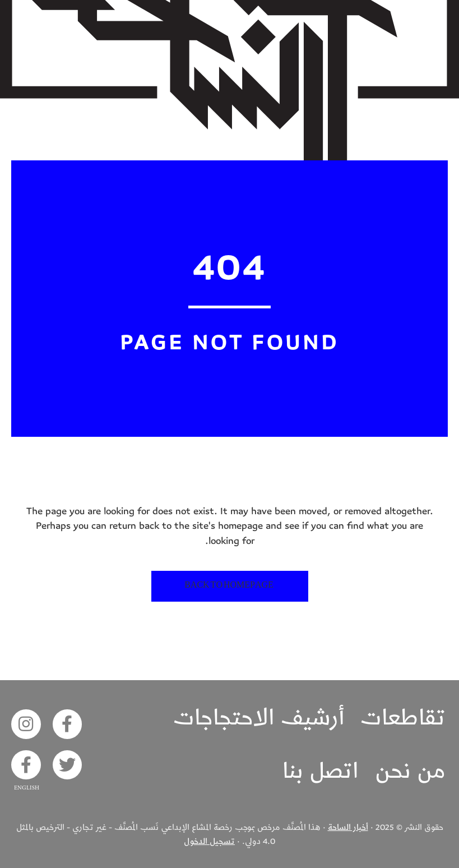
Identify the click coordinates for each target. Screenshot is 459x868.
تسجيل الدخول (209, 841)
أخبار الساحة (348, 827)
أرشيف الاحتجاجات (259, 718)
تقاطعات (403, 718)
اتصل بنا (321, 771)
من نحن (410, 771)
